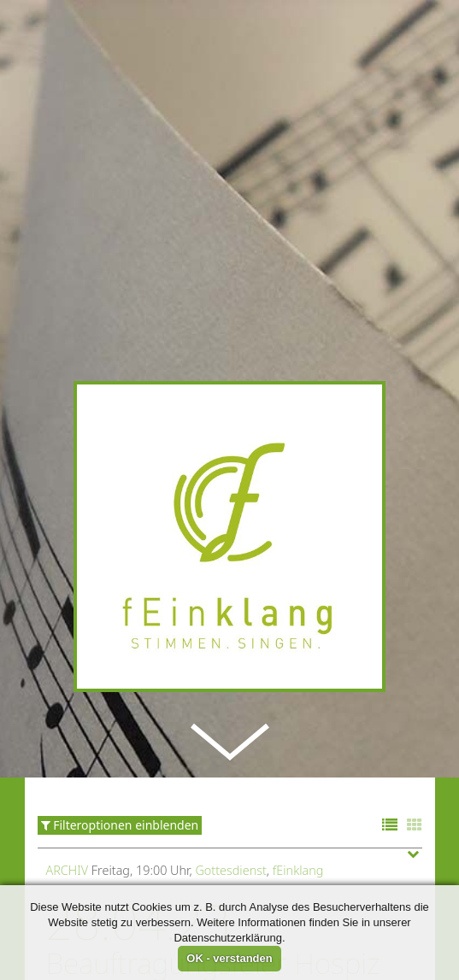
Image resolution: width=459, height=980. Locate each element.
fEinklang (298, 845)
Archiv (68, 845)
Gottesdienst (230, 845)
